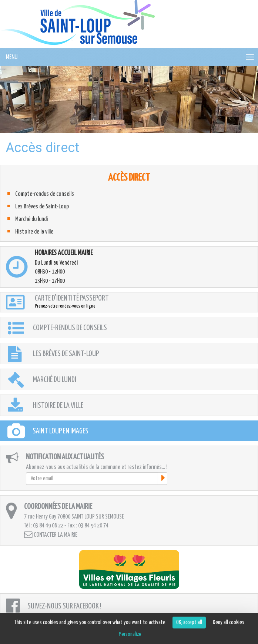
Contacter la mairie (51, 535)
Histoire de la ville (34, 232)
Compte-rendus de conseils (45, 194)
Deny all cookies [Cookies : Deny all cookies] (229, 622)
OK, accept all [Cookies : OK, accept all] (189, 622)
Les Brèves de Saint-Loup (42, 207)
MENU (12, 57)
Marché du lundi (31, 219)
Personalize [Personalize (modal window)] (130, 634)
